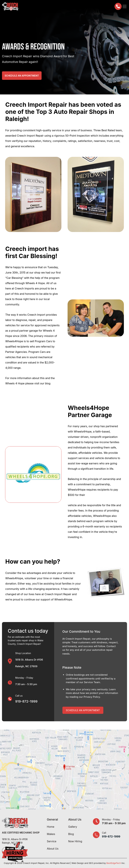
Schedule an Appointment (22, 76)
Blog (71, 834)
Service (52, 841)
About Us (53, 849)
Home (51, 827)
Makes (51, 834)
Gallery (73, 827)
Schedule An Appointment (83, 710)
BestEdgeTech (114, 863)
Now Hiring (75, 841)
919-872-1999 (26, 701)
